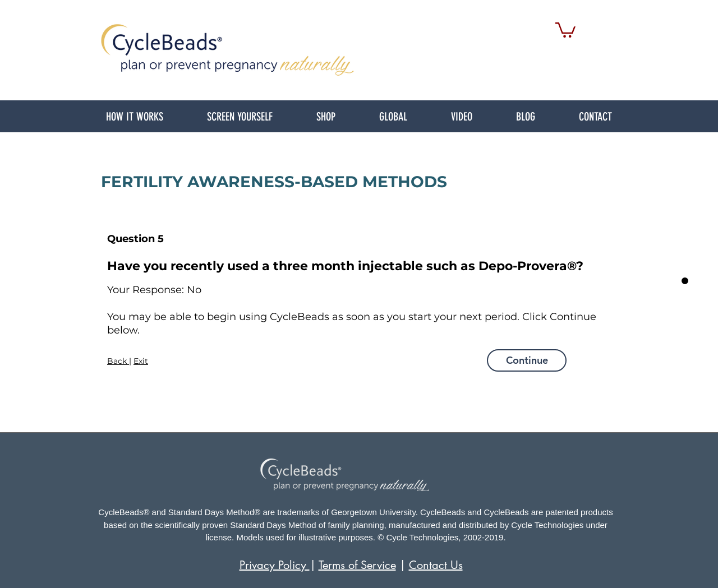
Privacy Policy (275, 565)
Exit (141, 361)
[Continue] (527, 360)
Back (118, 361)
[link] (565, 29)
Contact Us (436, 565)
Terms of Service (357, 565)
